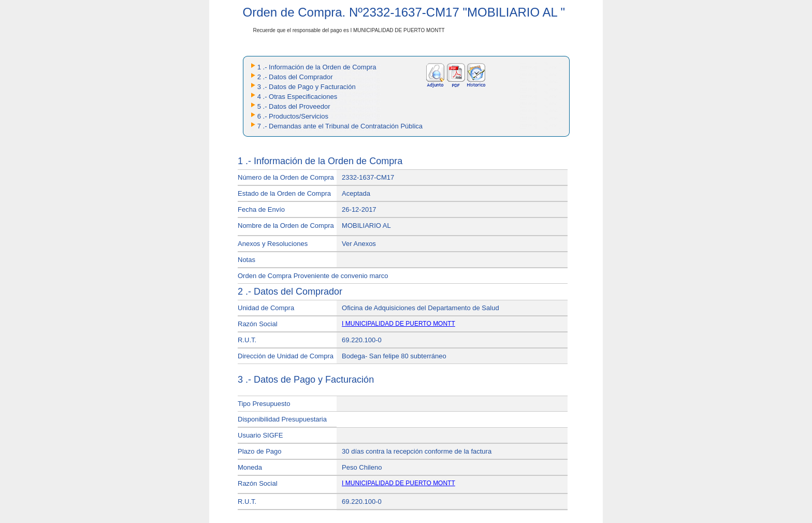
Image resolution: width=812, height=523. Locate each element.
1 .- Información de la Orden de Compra (317, 67)
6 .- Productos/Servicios (293, 116)
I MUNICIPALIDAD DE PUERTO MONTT (398, 324)
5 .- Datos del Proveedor (294, 106)
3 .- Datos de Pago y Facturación (307, 87)
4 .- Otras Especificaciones (298, 97)
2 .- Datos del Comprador (295, 77)
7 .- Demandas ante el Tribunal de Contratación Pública (340, 126)
